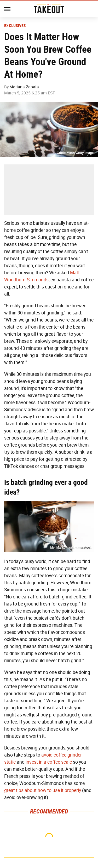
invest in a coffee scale (49, 762)
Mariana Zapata (24, 87)
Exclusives (15, 26)
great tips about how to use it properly (43, 790)
